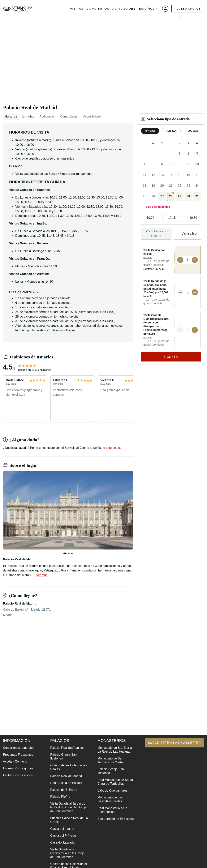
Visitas (77, 9)
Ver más (42, 575)
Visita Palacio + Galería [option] (156, 234)
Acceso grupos (188, 9)
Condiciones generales (19, 748)
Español (149, 9)
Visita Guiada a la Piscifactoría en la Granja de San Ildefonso (67, 853)
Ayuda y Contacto (15, 761)
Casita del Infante (62, 829)
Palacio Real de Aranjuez (67, 748)
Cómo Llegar (69, 116)
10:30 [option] (193, 218)
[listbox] (171, 218)
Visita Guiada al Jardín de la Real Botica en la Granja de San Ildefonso (68, 807)
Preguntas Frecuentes (18, 755)
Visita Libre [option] (189, 234)
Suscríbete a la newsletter (174, 743)
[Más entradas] (195, 260)
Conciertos (98, 9)
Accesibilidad (92, 116)
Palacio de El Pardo (64, 790)
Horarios (11, 116)
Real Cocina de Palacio (66, 783)
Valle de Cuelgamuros (112, 791)
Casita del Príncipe (63, 836)
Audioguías (47, 116)
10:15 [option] (172, 218)
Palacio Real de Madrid (66, 776)
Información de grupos (18, 768)
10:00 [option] (150, 218)
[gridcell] (171, 196)
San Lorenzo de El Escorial (116, 819)
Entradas (28, 116)
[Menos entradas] (180, 260)
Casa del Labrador (63, 842)
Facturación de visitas (18, 775)
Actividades (124, 9)
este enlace (114, 448)
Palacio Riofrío (60, 797)
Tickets (171, 357)
